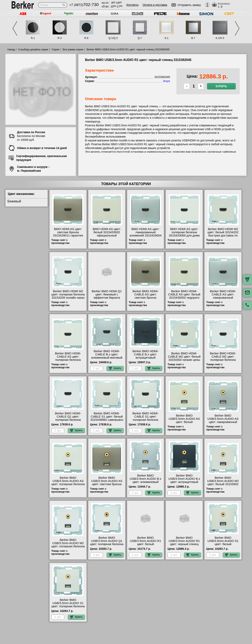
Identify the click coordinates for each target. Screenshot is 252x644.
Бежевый (14, 201)
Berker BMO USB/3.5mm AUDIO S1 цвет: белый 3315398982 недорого (223, 543)
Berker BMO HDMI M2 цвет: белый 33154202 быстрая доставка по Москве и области (223, 234)
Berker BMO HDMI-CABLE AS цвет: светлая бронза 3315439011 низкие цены (145, 298)
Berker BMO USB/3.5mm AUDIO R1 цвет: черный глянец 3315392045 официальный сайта (184, 544)
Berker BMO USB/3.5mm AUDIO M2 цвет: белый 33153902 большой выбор (223, 483)
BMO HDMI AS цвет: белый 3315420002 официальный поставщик (107, 234)
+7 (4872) (84, 5)
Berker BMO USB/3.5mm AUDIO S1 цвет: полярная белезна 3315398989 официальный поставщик (68, 608)
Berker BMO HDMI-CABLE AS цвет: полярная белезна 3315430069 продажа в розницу (68, 360)
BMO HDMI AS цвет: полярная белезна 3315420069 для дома (184, 232)
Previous (15, 28)
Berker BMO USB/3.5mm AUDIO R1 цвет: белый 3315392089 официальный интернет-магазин (145, 546)
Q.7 (140, 38)
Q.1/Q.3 (113, 38)
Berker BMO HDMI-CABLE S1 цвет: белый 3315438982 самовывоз (107, 417)
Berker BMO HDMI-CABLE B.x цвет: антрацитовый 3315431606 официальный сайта (145, 358)
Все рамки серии (73, 49)
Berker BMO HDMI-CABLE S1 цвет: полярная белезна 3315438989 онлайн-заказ (146, 420)
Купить (221, 86)
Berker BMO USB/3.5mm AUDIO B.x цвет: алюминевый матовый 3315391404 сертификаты (145, 482)
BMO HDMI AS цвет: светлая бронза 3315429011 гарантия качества (68, 234)
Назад (11, 49)
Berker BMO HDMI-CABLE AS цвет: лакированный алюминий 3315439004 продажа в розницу (223, 298)
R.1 (33, 38)
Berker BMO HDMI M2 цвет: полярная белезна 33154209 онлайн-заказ (68, 294)
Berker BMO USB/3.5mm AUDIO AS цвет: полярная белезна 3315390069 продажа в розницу (68, 484)
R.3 (59, 38)
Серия (55, 49)
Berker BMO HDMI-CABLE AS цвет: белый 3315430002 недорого (184, 294)
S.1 (167, 38)
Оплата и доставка (155, 5)
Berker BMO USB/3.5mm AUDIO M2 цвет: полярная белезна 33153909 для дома (68, 545)
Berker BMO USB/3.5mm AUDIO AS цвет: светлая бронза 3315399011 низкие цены (107, 484)
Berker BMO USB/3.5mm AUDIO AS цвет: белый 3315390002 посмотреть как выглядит (184, 424)
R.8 (86, 38)
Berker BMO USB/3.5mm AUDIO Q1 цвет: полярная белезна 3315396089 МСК (107, 543)
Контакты (132, 5)
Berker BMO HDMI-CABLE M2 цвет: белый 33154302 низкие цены (184, 357)
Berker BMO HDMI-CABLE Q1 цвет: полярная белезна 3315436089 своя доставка (68, 420)
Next (237, 28)
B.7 (193, 38)
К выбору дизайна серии (33, 49)
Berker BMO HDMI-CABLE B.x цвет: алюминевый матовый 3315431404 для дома (107, 356)
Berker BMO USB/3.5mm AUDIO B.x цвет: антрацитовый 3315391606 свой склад (184, 480)
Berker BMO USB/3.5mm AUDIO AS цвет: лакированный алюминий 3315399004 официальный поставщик (223, 424)
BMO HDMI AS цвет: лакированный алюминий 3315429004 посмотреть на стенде (145, 234)
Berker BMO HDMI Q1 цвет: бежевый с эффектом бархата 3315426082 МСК (107, 296)
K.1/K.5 (220, 38)
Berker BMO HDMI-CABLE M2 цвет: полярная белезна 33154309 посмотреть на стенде (223, 360)
